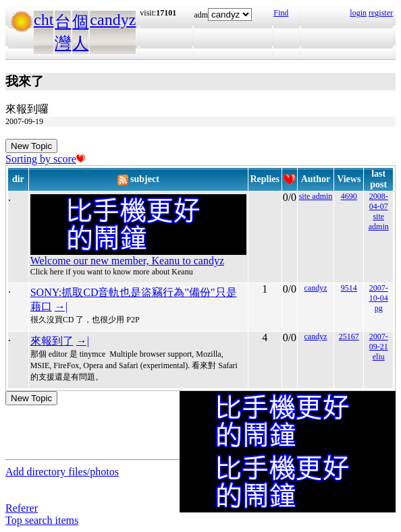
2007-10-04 (379, 293)
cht (44, 20)
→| (61, 306)
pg (379, 308)
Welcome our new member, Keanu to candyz (127, 261)
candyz (113, 20)
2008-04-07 (379, 201)
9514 (349, 288)
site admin (316, 196)
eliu (379, 357)
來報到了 (52, 341)
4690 (349, 196)
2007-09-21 (379, 342)
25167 (349, 336)
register (381, 13)
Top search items (42, 520)
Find (281, 13)
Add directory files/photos (62, 472)
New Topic (31, 146)
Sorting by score (45, 159)
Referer (22, 508)
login (358, 13)
